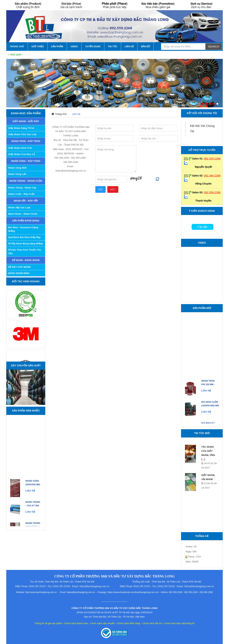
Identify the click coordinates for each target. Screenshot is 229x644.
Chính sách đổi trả (152, 623)
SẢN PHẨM (57, 46)
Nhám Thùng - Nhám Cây (22, 188)
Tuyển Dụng (93, 46)
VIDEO (74, 46)
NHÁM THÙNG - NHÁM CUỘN (26, 181)
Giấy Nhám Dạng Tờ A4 (21, 128)
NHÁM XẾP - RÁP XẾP (26, 201)
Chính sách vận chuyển (103, 623)
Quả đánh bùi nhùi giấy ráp (24, 237)
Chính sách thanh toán (76, 623)
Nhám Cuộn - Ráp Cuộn (21, 194)
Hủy (113, 189)
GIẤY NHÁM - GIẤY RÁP (26, 121)
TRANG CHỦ (17, 46)
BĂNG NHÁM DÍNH (19, 273)
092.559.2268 (212, 192)
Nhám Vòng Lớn (17, 174)
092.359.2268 (212, 158)
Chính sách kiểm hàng (129, 623)
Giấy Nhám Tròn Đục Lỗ (22, 154)
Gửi (101, 189)
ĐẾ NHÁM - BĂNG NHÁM (26, 260)
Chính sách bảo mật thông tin (179, 623)
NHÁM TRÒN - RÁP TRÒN (26, 141)
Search (214, 46)
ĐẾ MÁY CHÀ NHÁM (19, 267)
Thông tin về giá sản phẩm (48, 623)
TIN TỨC (113, 46)
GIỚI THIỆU (38, 46)
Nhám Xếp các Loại (19, 208)
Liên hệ (76, 114)
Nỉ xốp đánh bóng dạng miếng (25, 244)
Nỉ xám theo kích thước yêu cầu (25, 252)
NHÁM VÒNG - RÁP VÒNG (26, 161)
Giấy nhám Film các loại (22, 134)
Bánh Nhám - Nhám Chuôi (23, 214)
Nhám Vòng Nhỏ (17, 168)
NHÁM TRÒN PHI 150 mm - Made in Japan (210, 388)
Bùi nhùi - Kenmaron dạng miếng (23, 229)
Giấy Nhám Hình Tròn (20, 148)
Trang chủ (61, 114)
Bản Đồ (145, 46)
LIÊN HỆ (129, 46)
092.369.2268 (212, 175)
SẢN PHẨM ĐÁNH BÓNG (26, 221)
